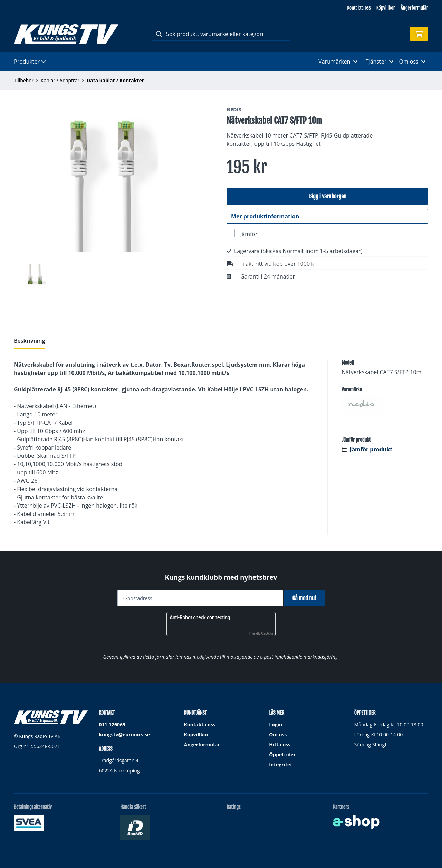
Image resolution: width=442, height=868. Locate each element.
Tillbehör (24, 80)
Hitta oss (280, 744)
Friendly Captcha (261, 634)
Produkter (30, 62)
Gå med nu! (306, 598)
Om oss (278, 734)
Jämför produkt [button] (367, 450)
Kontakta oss (359, 8)
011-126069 (112, 724)
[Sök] (221, 34)
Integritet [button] (281, 765)
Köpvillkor (386, 8)
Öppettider (282, 754)
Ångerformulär (414, 8)
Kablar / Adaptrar (60, 80)
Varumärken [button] (338, 62)
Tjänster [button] (380, 62)
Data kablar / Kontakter (115, 80)
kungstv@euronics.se (124, 734)
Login (276, 724)
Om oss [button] (412, 62)
